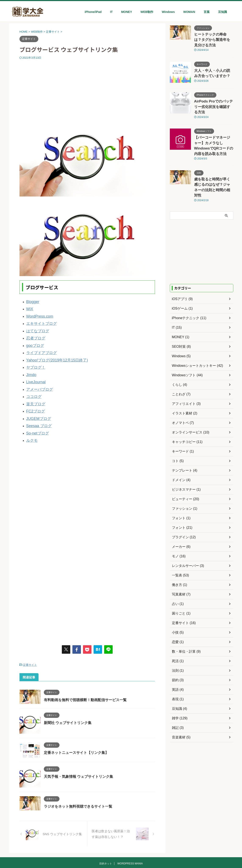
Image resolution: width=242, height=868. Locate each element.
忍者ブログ (34, 333)
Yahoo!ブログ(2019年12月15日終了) (52, 352)
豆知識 (223, 12)
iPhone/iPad (93, 12)
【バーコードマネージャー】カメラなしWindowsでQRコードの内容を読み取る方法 (213, 128)
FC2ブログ (34, 397)
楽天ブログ (34, 390)
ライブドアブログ (39, 346)
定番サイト (30, 646)
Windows (168, 12)
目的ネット (106, 845)
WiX (29, 308)
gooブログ (34, 339)
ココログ (33, 384)
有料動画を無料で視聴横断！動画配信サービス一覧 (83, 680)
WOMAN (189, 12)
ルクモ (31, 422)
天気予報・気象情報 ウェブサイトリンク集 (76, 757)
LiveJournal (34, 371)
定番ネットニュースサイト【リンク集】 (74, 733)
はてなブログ (36, 327)
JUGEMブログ (37, 403)
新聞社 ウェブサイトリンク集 (66, 703)
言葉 (207, 12)
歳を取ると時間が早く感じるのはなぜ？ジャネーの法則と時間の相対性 (213, 162)
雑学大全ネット (121, 855)
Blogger (32, 301)
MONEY (127, 12)
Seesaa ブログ (37, 409)
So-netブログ (36, 416)
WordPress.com (37, 314)
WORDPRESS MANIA (130, 845)
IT (111, 12)
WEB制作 (147, 12)
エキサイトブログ (39, 320)
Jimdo (30, 365)
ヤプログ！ (34, 358)
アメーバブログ (37, 377)
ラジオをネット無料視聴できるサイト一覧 (76, 787)
